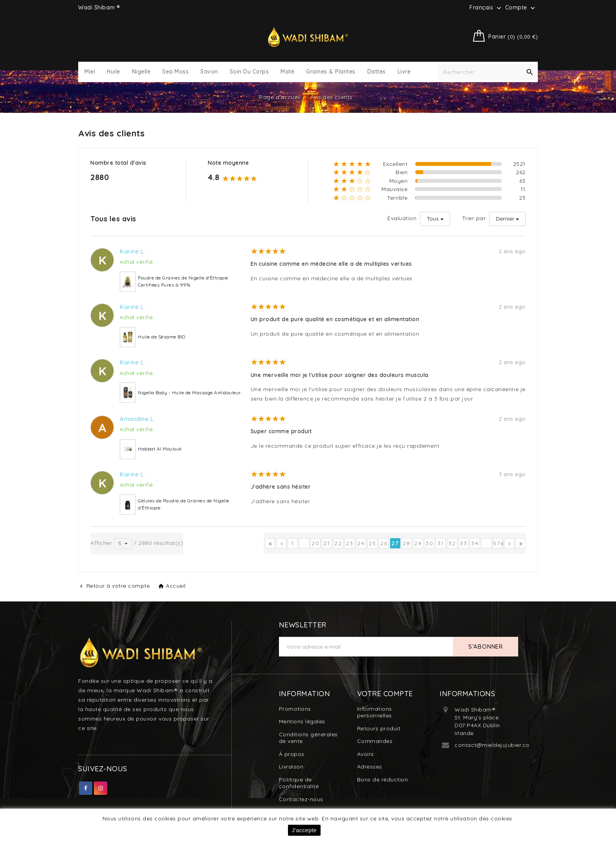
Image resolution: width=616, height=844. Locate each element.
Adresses (370, 767)
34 (475, 543)
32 (452, 543)
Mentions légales (302, 721)
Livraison (291, 767)
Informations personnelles (375, 712)
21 (327, 543)
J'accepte (304, 830)
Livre (404, 72)
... (304, 543)
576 (498, 543)
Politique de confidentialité (299, 783)
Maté (287, 72)
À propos (292, 754)
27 (395, 543)
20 (316, 543)
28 (407, 543)
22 (338, 543)
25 (372, 543)
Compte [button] (521, 8)
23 (350, 543)
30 (430, 543)
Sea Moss (175, 72)
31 (441, 543)
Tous (433, 219)
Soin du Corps (249, 72)
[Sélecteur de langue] (486, 7)
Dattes (377, 72)
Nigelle (141, 72)
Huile (114, 72)
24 (361, 543)
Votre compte (385, 694)
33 (464, 543)
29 (418, 543)
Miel (90, 72)
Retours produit (379, 728)
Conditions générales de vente (308, 738)
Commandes (375, 741)
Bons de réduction (383, 780)
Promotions (295, 709)
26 (384, 543)
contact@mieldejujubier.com (495, 745)
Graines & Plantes (331, 72)
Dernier (505, 219)
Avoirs (366, 754)
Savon (209, 72)
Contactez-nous (301, 799)
